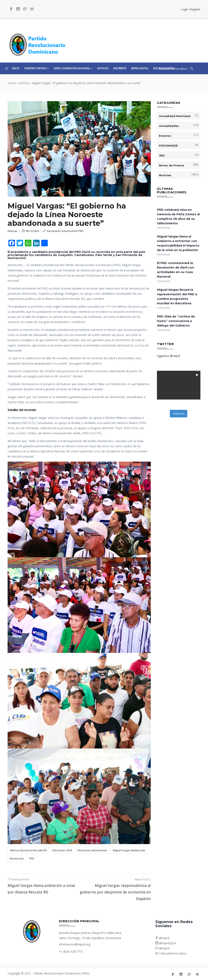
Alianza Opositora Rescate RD (28, 850)
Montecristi (17, 858)
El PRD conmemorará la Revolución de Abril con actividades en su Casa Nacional (175, 270)
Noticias (103, 68)
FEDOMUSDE (168, 146)
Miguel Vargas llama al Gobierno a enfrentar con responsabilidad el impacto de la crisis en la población (178, 243)
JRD (162, 155)
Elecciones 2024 (62, 850)
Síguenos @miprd (169, 356)
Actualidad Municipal (175, 116)
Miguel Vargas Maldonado (129, 850)
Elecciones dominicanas (92, 850)
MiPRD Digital (140, 68)
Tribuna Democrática (173, 69)
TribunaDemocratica (171, 953)
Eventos (165, 136)
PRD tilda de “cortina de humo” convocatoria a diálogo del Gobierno (176, 321)
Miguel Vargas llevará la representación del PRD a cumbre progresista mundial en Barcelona (177, 297)
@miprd (162, 938)
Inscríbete (120, 68)
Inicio (16, 68)
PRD (32, 858)
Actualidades (169, 126)
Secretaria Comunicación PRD (63, 231)
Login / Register (191, 9)
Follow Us (179, 414)
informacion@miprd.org (75, 944)
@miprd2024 (166, 943)
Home (12, 83)
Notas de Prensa (171, 165)
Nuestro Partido (37, 68)
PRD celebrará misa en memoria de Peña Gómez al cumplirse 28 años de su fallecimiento (178, 217)
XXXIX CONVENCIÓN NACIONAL (73, 68)
